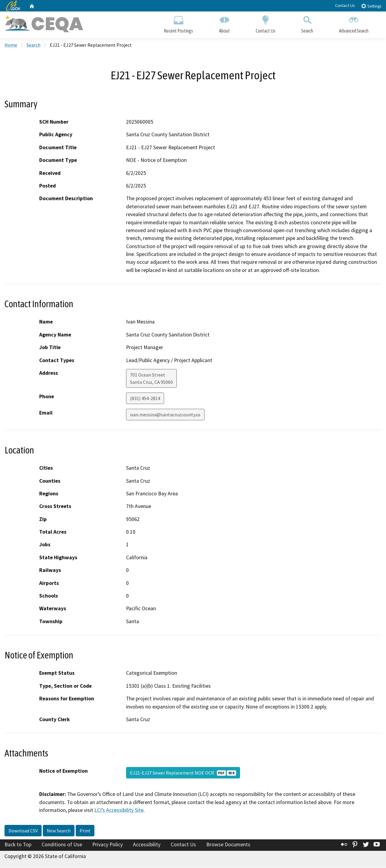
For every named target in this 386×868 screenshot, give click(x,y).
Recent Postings (178, 23)
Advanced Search (354, 23)
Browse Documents (228, 845)
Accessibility (147, 845)
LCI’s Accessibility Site (119, 811)
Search (307, 23)
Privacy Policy (108, 845)
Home (11, 46)
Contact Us (345, 5)
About (224, 23)
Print (85, 831)
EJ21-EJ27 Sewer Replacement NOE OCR (183, 773)
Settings (371, 6)
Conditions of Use (62, 845)
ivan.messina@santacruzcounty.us (165, 415)
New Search (59, 831)
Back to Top (18, 845)
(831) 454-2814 (145, 399)
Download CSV (23, 831)
